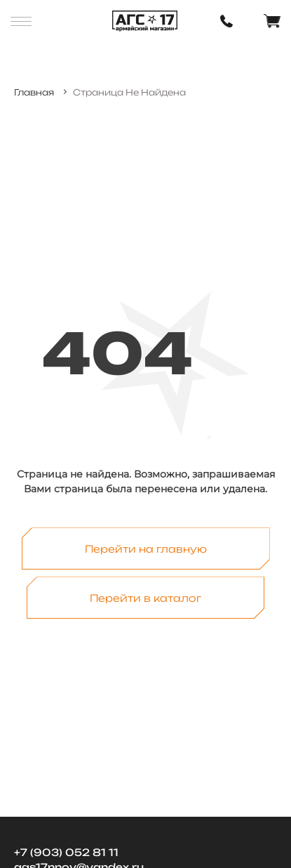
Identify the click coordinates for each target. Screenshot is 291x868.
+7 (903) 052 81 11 (66, 852)
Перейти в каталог (145, 598)
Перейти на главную (146, 549)
